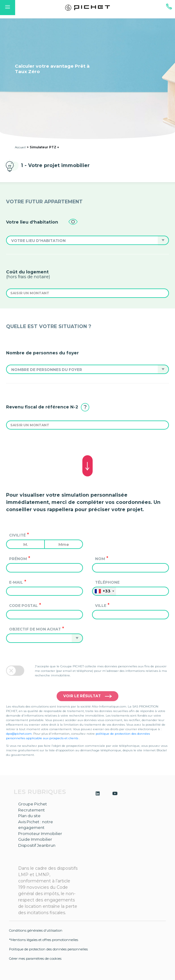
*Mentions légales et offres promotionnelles (44, 940)
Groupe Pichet (33, 804)
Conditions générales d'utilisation (36, 930)
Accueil (20, 147)
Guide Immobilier (35, 839)
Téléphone (107, 582)
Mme (64, 544)
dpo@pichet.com (19, 734)
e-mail (16, 582)
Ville (101, 606)
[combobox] (104, 591)
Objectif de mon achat (35, 629)
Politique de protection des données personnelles (48, 949)
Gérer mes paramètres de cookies (35, 959)
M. (26, 544)
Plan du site (29, 816)
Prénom (18, 559)
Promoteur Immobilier (40, 833)
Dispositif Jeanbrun (37, 845)
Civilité (17, 535)
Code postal (23, 606)
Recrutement (31, 810)
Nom (100, 559)
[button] (82, 240)
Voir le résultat (87, 697)
